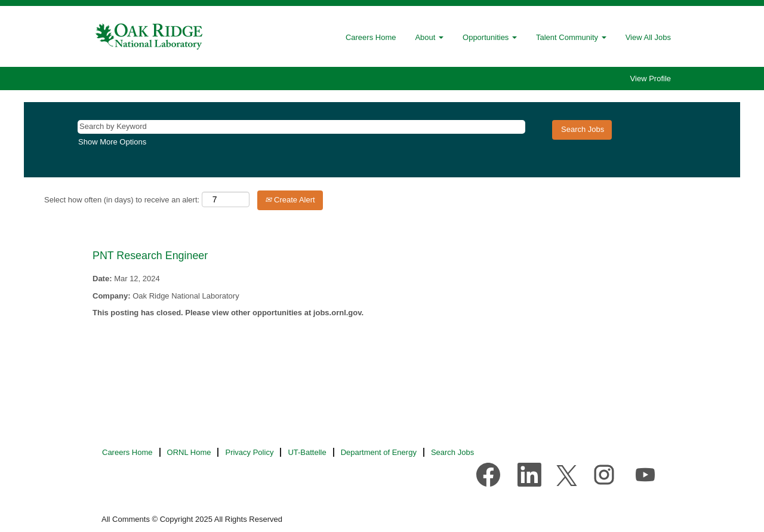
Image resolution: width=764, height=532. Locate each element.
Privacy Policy (249, 452)
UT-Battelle (307, 452)
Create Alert (290, 200)
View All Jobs (648, 37)
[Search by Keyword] (301, 127)
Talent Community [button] (571, 37)
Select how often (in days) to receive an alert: (122, 200)
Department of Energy (379, 452)
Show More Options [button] (112, 142)
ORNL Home (189, 452)
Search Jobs (452, 452)
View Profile (651, 79)
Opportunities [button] (490, 37)
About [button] (429, 37)
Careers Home (371, 37)
